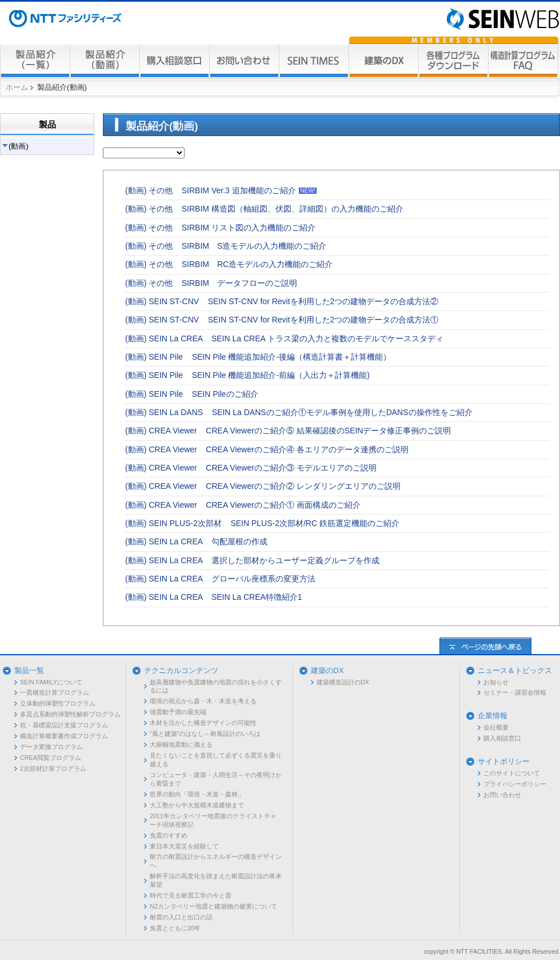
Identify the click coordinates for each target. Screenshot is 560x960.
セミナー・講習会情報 (515, 692)
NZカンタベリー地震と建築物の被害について (213, 906)
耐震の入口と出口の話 (181, 917)
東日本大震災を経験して (184, 846)
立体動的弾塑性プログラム (58, 703)
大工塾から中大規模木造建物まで (197, 805)
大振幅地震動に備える (181, 744)
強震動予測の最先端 (178, 712)
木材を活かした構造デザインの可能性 (203, 723)
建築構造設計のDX (343, 682)
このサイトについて (512, 773)
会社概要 (496, 727)
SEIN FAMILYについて (51, 682)
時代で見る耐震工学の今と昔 (191, 895)
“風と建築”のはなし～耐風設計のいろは (205, 734)
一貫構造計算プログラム (55, 692)
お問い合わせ (502, 795)
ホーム (17, 87)
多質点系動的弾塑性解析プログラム (70, 714)
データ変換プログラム (51, 747)
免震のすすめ (169, 835)
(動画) (19, 146)
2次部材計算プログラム (53, 768)
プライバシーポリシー (515, 784)
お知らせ (496, 682)
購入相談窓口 (502, 738)
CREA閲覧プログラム (51, 758)
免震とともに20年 (175, 928)
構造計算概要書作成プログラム (64, 736)
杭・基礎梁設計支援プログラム (64, 725)
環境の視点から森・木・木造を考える (203, 701)
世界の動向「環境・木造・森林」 (197, 794)
